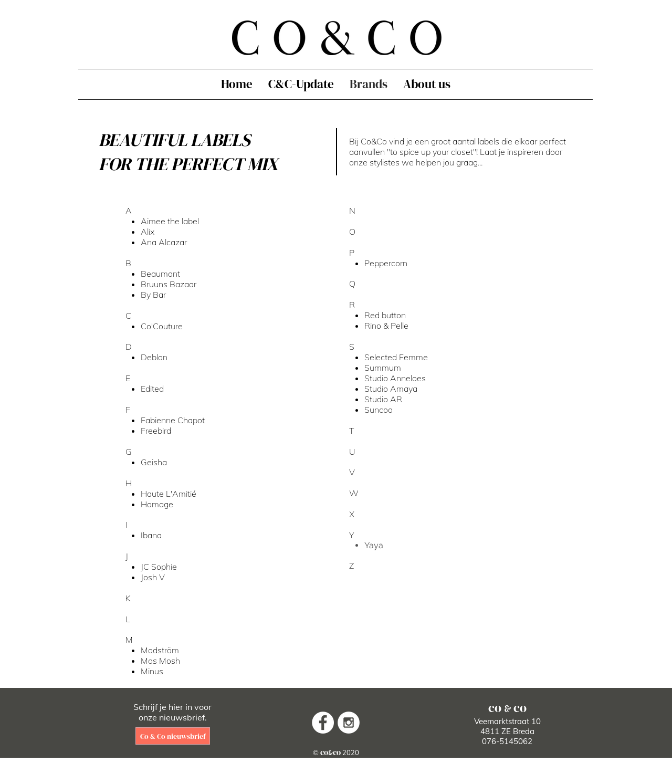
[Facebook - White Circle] (323, 723)
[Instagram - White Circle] (349, 723)
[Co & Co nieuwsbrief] (173, 736)
